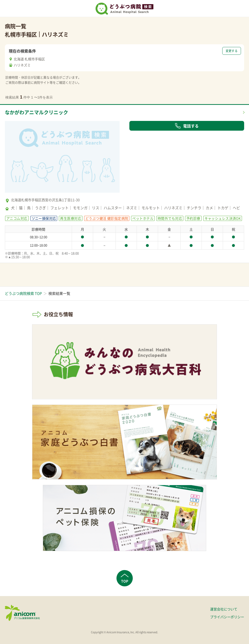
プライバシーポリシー (227, 617)
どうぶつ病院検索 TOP (23, 293)
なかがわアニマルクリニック (36, 112)
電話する (187, 126)
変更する (232, 51)
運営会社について (224, 609)
